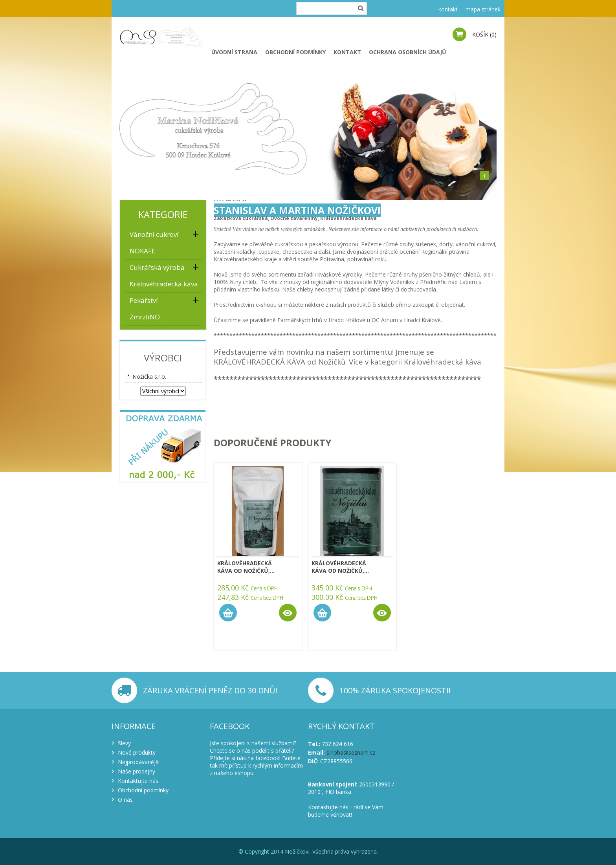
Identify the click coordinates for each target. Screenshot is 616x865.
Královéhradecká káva (164, 284)
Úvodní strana (234, 52)
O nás (125, 800)
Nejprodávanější (139, 762)
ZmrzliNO (145, 317)
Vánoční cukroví (154, 234)
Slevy (124, 743)
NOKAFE (143, 251)
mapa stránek (483, 9)
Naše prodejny (137, 771)
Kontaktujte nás (138, 781)
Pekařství (144, 300)
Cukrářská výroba (157, 267)
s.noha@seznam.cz (351, 752)
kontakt (448, 9)
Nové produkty (137, 752)
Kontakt (347, 52)
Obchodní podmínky (295, 52)
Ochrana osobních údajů (408, 52)
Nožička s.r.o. (149, 377)
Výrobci (163, 358)
